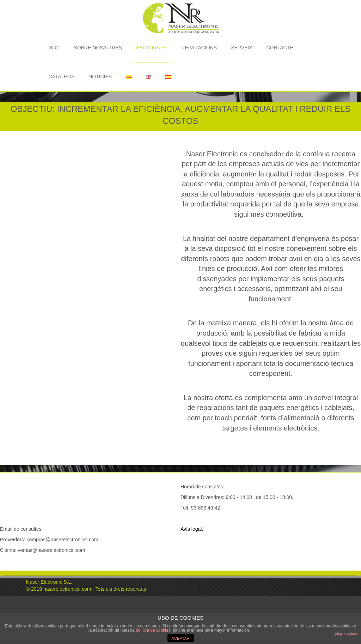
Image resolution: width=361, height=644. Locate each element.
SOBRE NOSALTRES (98, 48)
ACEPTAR (180, 638)
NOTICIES (100, 77)
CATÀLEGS (61, 77)
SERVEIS (241, 48)
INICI (54, 48)
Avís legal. (192, 529)
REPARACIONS (199, 48)
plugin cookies (346, 634)
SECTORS (152, 48)
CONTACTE (280, 48)
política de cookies (153, 630)
